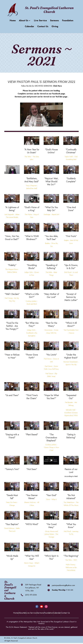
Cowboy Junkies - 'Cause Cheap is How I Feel (51, 447)
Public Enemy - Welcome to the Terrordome (71, 567)
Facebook (56, 94)
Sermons (40, 613)
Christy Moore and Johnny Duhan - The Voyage (51, 534)
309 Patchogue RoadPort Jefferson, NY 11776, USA (33, 588)
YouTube (59, 97)
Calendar (57, 613)
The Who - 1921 (71, 560)
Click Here (57, 86)
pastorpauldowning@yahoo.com (63, 585)
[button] (30, 21)
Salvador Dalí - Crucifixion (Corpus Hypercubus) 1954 (71, 413)
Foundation (49, 613)
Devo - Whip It (51, 499)
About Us (22, 613)
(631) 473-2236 (31, 595)
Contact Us (65, 613)
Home (16, 613)
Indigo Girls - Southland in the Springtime (32, 333)
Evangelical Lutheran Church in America (57, 623)
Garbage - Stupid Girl (51, 214)
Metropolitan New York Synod (34, 622)
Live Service (31, 613)
